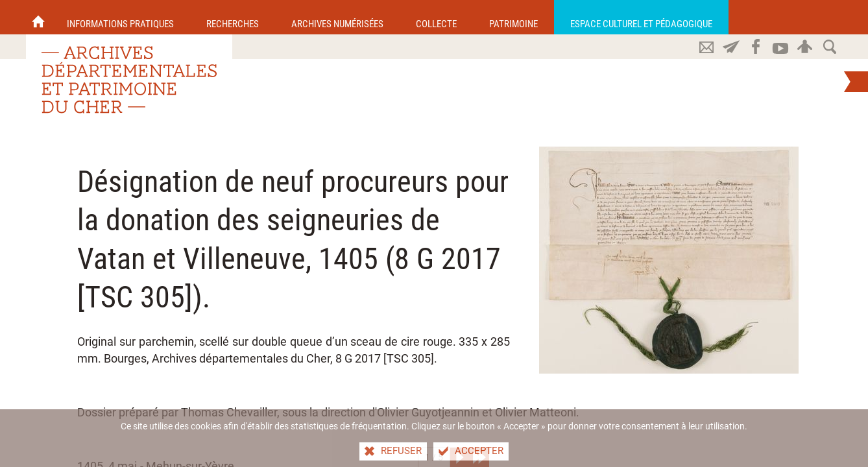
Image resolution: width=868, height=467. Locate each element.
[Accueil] (38, 17)
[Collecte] (436, 17)
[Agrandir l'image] (669, 259)
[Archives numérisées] (337, 17)
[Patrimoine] (513, 17)
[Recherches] (233, 17)
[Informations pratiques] (120, 17)
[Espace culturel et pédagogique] (641, 17)
